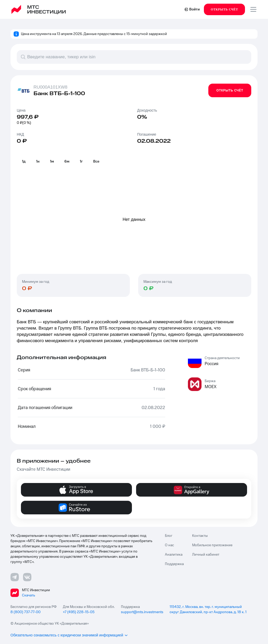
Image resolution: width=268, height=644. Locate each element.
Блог (169, 536)
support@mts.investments (142, 612)
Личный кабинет (206, 555)
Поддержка (174, 564)
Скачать (29, 595)
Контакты (200, 536)
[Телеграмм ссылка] (15, 577)
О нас (169, 545)
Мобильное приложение (212, 545)
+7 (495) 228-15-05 (79, 612)
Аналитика (174, 555)
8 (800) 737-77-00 (26, 612)
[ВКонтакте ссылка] (27, 577)
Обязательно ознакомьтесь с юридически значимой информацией (69, 635)
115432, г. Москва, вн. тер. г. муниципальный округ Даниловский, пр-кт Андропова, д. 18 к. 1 (208, 609)
